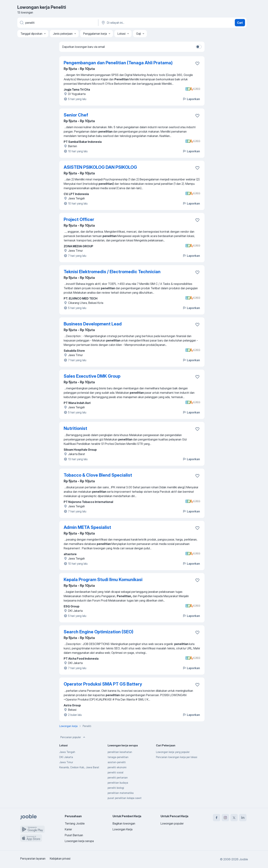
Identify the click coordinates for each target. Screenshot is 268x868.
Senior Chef (76, 115)
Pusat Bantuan (74, 835)
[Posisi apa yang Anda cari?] (57, 23)
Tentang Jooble (75, 823)
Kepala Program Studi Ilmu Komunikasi (103, 580)
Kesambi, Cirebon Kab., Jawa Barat (79, 767)
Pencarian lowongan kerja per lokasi (177, 757)
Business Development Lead (93, 324)
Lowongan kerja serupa (79, 841)
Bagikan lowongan (124, 823)
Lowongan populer (172, 823)
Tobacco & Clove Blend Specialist (98, 475)
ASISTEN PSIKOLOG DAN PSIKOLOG (100, 167)
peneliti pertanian (118, 778)
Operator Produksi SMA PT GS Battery (103, 684)
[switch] (199, 47)
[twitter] (234, 818)
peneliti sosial (115, 772)
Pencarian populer (73, 737)
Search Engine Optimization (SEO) (99, 632)
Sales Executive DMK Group (92, 376)
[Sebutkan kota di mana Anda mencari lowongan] (139, 23)
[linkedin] (243, 818)
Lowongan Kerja (123, 829)
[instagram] (225, 818)
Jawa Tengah (67, 752)
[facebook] (217, 818)
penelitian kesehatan (120, 752)
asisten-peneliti (117, 762)
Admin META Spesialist (87, 527)
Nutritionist (75, 428)
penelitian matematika (121, 793)
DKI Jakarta (66, 757)
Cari (240, 23)
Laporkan (191, 99)
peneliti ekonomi (117, 767)
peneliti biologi (116, 788)
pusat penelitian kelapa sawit (125, 798)
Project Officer (79, 219)
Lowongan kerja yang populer (173, 752)
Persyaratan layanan (33, 859)
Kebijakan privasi (60, 859)
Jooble (244, 859)
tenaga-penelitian (118, 757)
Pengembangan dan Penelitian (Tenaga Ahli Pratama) (118, 63)
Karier (68, 829)
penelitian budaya (118, 783)
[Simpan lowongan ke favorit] (197, 63)
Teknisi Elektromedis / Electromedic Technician (112, 272)
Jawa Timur (66, 762)
